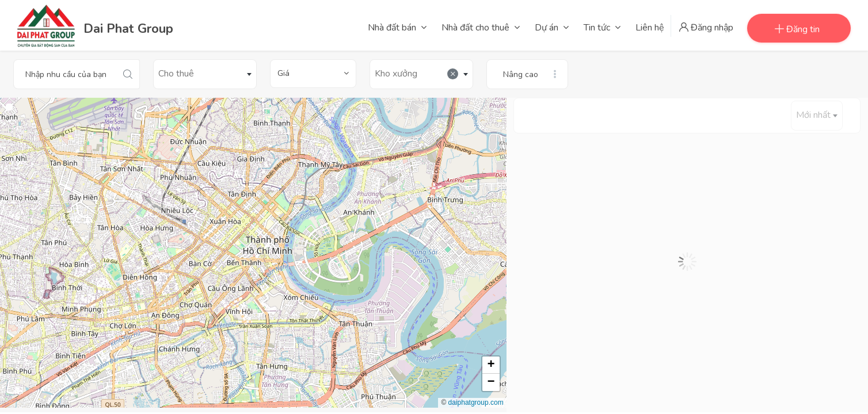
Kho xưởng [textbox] (416, 74)
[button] (491, 365)
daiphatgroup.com (476, 402)
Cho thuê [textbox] (176, 74)
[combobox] (205, 74)
